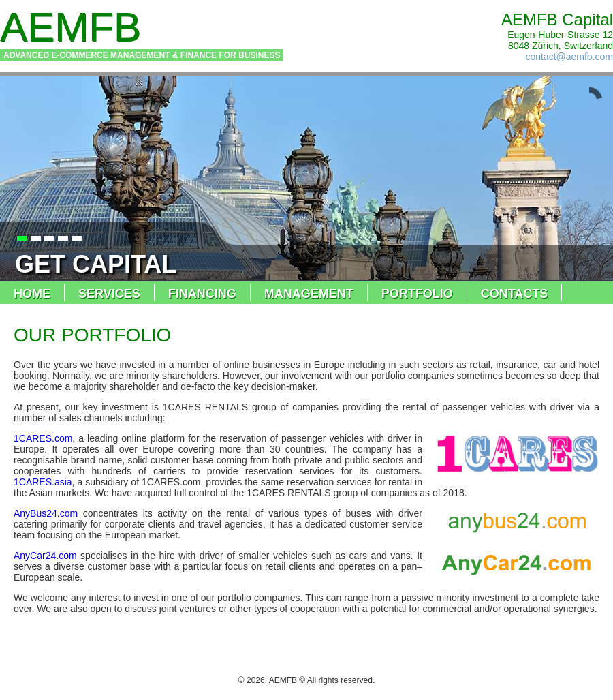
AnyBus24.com (46, 513)
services (109, 294)
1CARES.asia (43, 482)
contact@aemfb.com (569, 57)
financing (202, 294)
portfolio (417, 294)
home (32, 294)
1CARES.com (43, 438)
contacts (515, 294)
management (309, 294)
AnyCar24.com (45, 556)
